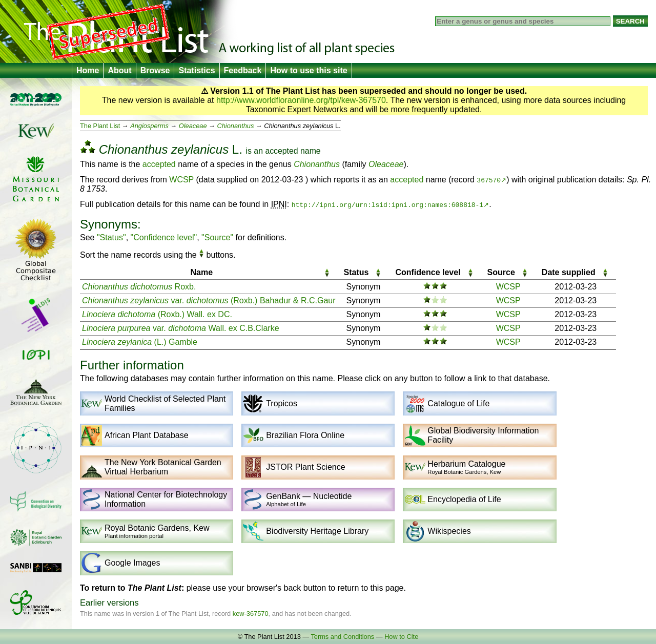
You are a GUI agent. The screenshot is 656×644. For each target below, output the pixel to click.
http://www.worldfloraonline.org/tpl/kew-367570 (301, 100)
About (119, 70)
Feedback (243, 70)
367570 (489, 180)
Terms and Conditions (342, 637)
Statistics (197, 70)
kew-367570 (251, 614)
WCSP (181, 180)
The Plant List (100, 126)
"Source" (217, 237)
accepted (281, 151)
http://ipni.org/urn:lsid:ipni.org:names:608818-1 (387, 204)
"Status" (111, 237)
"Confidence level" (164, 237)
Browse (155, 70)
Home (88, 70)
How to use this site (309, 70)
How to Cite (401, 637)
